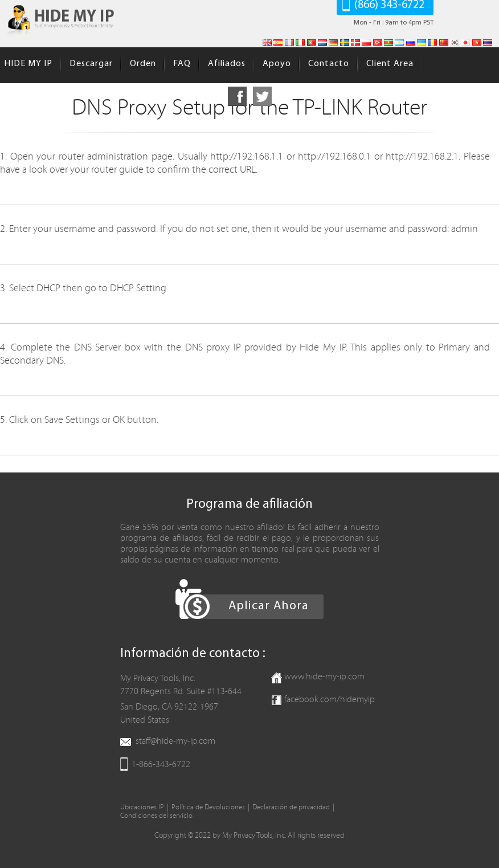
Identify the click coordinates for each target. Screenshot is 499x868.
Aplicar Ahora (269, 606)
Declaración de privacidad (291, 807)
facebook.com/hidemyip (330, 699)
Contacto (329, 64)
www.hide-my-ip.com (324, 677)
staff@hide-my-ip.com (175, 741)
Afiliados (227, 64)
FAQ (182, 64)
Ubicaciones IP (142, 807)
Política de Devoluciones (208, 807)
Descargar (91, 64)
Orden (143, 64)
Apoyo (277, 64)
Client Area (390, 64)
